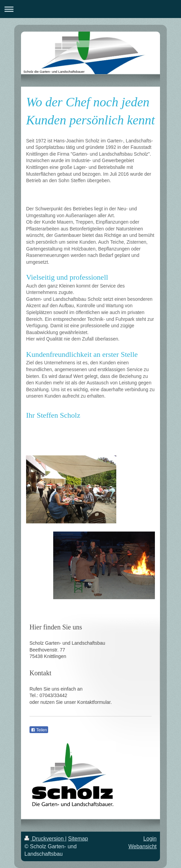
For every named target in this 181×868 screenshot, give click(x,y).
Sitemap (78, 839)
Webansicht (143, 846)
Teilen (39, 730)
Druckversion (45, 839)
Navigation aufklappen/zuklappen (90, 9)
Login (150, 839)
